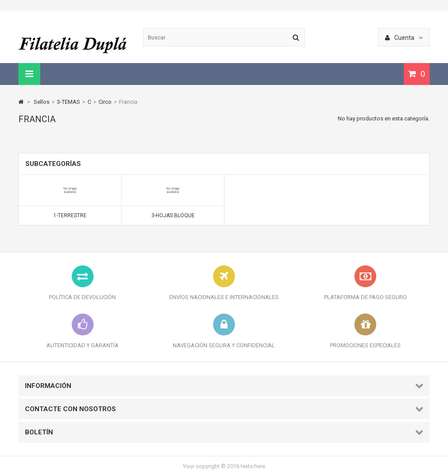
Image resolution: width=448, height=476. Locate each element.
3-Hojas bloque (173, 215)
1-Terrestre (70, 215)
